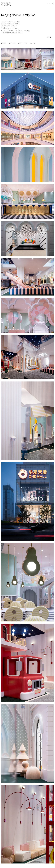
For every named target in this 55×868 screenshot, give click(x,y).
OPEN (49, 37)
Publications (23, 43)
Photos (4, 43)
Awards (33, 43)
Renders (12, 43)
